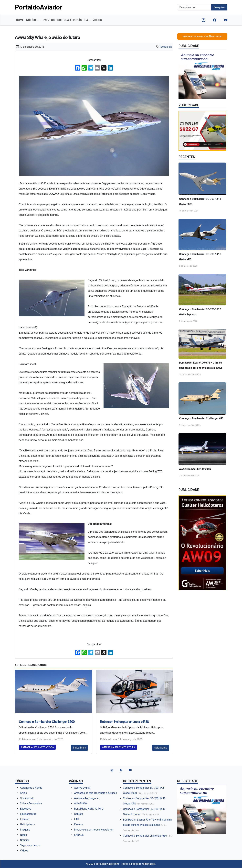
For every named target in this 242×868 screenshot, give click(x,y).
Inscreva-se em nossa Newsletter (202, 36)
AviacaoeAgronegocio (87, 798)
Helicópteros (27, 824)
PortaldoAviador (38, 7)
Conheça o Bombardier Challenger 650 (201, 418)
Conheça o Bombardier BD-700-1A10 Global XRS (200, 257)
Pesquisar (219, 7)
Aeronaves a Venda (37, 747)
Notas (23, 835)
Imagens (25, 830)
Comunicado (27, 798)
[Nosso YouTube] (226, 20)
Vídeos (24, 851)
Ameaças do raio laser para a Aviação (96, 793)
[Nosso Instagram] (203, 20)
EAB (77, 819)
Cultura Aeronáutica (31, 803)
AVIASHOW (81, 803)
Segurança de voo (30, 845)
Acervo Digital (82, 788)
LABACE (79, 835)
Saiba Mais (79, 748)
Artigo (23, 793)
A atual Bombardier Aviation (195, 469)
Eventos (25, 819)
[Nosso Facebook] (215, 20)
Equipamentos (28, 814)
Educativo (26, 809)
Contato (79, 814)
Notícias (25, 840)
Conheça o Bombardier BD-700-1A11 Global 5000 (200, 202)
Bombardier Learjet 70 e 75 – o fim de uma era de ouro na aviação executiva (201, 365)
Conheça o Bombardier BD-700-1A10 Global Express (200, 312)
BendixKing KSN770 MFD (89, 809)
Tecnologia (166, 47)
